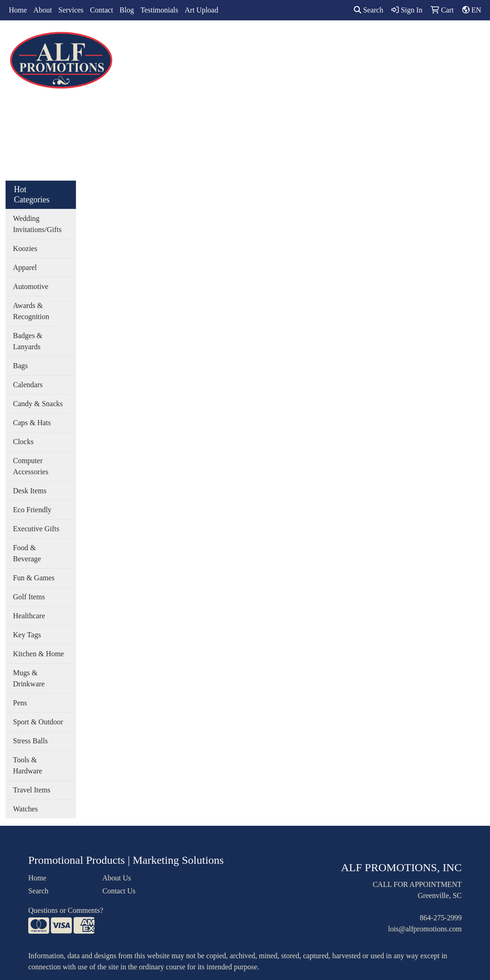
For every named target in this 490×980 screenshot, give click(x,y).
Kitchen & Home (38, 654)
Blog (127, 10)
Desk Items (30, 491)
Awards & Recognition (31, 311)
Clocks (23, 442)
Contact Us (119, 891)
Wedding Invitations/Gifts (37, 224)
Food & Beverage (27, 553)
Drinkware (259, 41)
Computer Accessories (31, 466)
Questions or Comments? (66, 910)
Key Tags (27, 635)
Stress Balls (30, 741)
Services (71, 10)
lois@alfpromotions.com (425, 929)
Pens (20, 703)
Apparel (186, 41)
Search (369, 10)
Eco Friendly (32, 510)
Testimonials (159, 10)
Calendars (28, 385)
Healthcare (29, 616)
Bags (220, 41)
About (43, 10)
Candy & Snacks (38, 404)
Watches (25, 809)
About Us (117, 878)
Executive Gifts (36, 529)
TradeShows (342, 41)
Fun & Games (34, 578)
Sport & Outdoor (38, 722)
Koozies (25, 248)
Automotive (31, 286)
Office (300, 41)
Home (18, 10)
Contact (101, 10)
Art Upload (201, 10)
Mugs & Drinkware (29, 678)
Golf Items (29, 597)
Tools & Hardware (28, 765)
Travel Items (32, 790)
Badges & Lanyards (28, 341)
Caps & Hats (32, 423)
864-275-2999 (441, 918)
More (423, 41)
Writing (388, 41)
